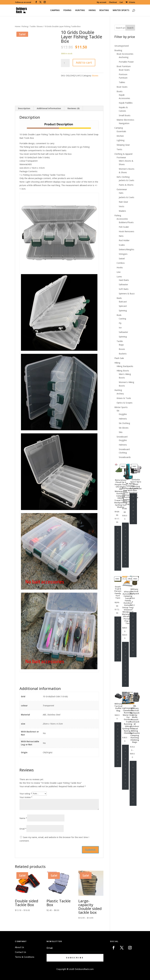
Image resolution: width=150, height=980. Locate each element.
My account (102, 2)
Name (23, 818)
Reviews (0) (74, 108)
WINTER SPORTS (121, 10)
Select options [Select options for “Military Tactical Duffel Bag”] (118, 745)
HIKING (92, 10)
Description (24, 108)
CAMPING (55, 10)
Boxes (40, 26)
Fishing (25, 26)
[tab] (24, 108)
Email (23, 829)
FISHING (67, 10)
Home (18, 26)
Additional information (49, 108)
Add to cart (84, 62)
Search (130, 28)
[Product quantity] (65, 63)
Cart (121, 2)
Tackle (33, 26)
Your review (26, 797)
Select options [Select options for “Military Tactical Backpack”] (133, 635)
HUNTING (80, 10)
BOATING (104, 10)
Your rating (26, 793)
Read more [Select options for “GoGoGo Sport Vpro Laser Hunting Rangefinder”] (133, 509)
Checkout (113, 2)
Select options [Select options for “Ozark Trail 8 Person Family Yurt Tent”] (118, 639)
